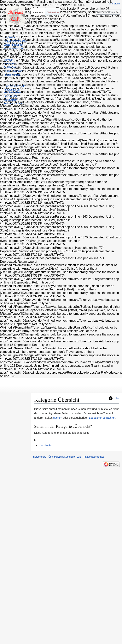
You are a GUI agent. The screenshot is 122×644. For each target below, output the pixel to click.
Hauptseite (45, 445)
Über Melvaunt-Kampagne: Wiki (65, 457)
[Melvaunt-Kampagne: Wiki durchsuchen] (108, 12)
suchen (58, 418)
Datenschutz (40, 457)
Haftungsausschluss (94, 457)
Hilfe (116, 398)
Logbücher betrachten (102, 418)
